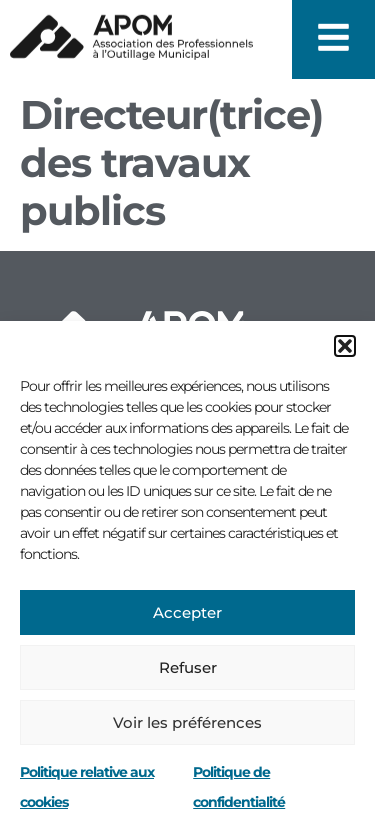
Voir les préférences (187, 722)
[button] (345, 346)
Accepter (187, 612)
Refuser (188, 667)
